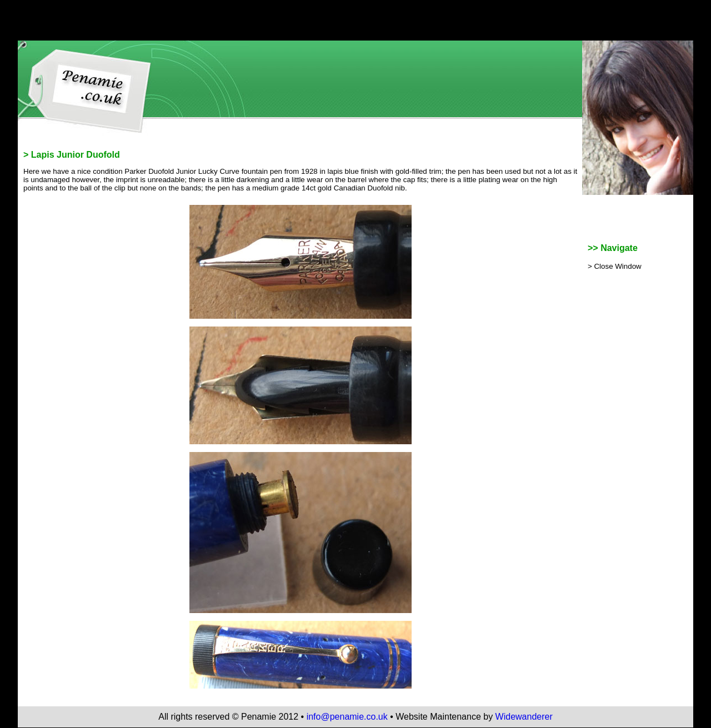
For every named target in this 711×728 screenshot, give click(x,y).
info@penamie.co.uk (347, 717)
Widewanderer (524, 717)
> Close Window (615, 266)
